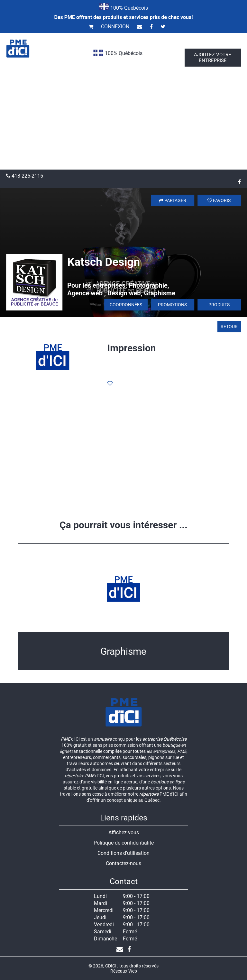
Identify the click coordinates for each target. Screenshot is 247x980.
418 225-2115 (25, 176)
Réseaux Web (124, 971)
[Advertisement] (123, 121)
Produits (219, 305)
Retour (229, 327)
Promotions (172, 305)
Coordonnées (126, 305)
